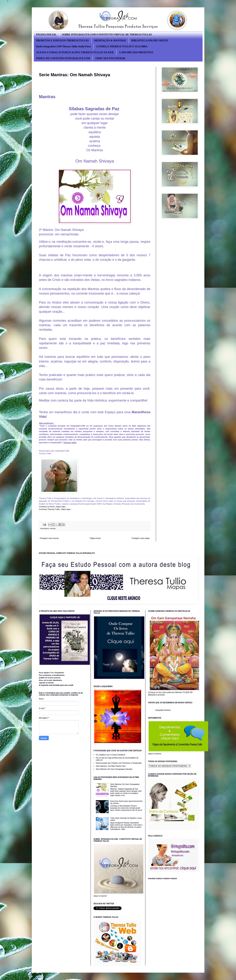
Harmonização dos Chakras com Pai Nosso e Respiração (119, 763)
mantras (53, 528)
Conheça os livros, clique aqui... (53, 507)
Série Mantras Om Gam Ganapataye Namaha (114, 769)
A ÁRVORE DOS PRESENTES (136, 52)
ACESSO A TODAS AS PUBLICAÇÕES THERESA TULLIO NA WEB (75, 52)
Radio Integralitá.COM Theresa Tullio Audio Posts (64, 46)
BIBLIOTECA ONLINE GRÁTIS (150, 41)
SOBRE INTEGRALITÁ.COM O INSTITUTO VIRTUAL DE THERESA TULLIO (107, 35)
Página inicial (95, 538)
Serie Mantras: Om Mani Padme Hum (111, 766)
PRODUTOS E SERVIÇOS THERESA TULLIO (63, 41)
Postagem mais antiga (141, 538)
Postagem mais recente (49, 538)
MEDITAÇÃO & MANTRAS (110, 41)
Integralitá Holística (163, 710)
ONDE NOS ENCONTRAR (110, 58)
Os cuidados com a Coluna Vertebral (110, 755)
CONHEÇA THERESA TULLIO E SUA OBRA (122, 46)
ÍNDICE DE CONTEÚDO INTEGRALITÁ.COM (63, 58)
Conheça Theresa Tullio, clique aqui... (56, 509)
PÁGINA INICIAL (46, 35)
